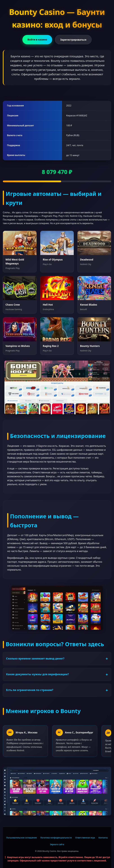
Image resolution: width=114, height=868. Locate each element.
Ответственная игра (85, 838)
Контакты (103, 838)
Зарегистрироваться (73, 40)
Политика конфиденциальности (56, 838)
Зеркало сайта (57, 844)
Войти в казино (37, 39)
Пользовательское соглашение (21, 838)
